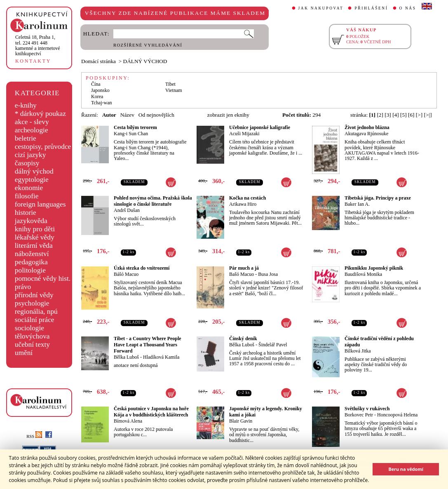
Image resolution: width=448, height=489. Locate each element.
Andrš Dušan (127, 210)
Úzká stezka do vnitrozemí (142, 268)
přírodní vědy (34, 295)
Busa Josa (268, 274)
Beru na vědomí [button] (406, 469)
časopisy (27, 163)
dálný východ (34, 171)
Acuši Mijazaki (244, 134)
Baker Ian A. (357, 204)
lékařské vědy (35, 237)
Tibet (170, 84)
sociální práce (35, 320)
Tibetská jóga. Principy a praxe (378, 198)
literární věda (34, 246)
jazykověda (31, 221)
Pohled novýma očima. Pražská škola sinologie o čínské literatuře (153, 201)
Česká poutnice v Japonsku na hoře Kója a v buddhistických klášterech (151, 412)
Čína (96, 84)
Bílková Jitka (358, 351)
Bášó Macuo (126, 274)
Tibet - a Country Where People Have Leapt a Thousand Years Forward (148, 345)
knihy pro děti (35, 229)
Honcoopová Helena (397, 415)
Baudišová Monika (363, 274)
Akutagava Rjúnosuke (366, 134)
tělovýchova (32, 336)
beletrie (26, 138)
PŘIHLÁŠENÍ (371, 8)
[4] (396, 115)
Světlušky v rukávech (367, 409)
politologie (30, 270)
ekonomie (29, 188)
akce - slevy (32, 122)
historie (26, 213)
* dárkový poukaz (40, 114)
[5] (403, 115)
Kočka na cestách (247, 198)
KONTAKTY (33, 61)
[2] (380, 115)
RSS (34, 436)
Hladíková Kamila (161, 357)
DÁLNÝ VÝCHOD (145, 61)
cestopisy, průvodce (43, 147)
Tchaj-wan (101, 103)
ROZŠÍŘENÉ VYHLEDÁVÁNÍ (148, 45)
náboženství (32, 254)
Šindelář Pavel (273, 345)
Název (127, 115)
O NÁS (408, 8)
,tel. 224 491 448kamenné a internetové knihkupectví (38, 45)
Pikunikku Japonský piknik (374, 268)
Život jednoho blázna (367, 127)
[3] (388, 115)
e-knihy (26, 105)
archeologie (32, 130)
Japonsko (100, 90)
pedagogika (31, 262)
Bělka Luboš (126, 357)
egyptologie (32, 180)
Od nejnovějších (156, 115)
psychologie (32, 303)
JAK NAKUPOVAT (321, 8)
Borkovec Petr (359, 415)
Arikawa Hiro (243, 204)
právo (23, 287)
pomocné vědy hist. (43, 279)
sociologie (29, 328)
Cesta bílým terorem (135, 127)
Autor (109, 115)
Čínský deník (243, 339)
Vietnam (174, 90)
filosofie (27, 196)
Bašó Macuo (242, 274)
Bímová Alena (128, 421)
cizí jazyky (30, 155)
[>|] (428, 115)
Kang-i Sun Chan (131, 134)
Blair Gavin (241, 421)
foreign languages (40, 204)
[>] (419, 115)
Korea (97, 96)
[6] (411, 115)
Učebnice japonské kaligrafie (260, 127)
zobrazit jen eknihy (228, 115)
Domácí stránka (99, 61)
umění (24, 353)
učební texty (32, 344)
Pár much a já (244, 268)
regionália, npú (36, 312)
